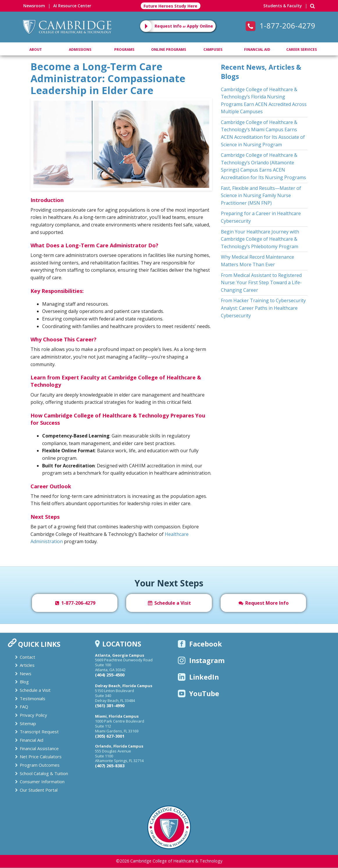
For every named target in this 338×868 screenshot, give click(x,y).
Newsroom (34, 6)
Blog (24, 682)
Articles (27, 665)
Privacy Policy (33, 715)
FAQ (24, 707)
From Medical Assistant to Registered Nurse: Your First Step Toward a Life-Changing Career (261, 283)
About (36, 49)
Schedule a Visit (169, 603)
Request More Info (263, 603)
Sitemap (28, 723)
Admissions (80, 49)
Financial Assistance (39, 748)
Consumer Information (42, 781)
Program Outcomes (40, 765)
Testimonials (33, 698)
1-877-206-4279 (280, 26)
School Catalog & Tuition (44, 773)
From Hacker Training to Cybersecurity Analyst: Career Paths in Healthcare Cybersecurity (263, 308)
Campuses (213, 49)
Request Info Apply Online (184, 26)
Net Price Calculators (41, 757)
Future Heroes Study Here (170, 6)
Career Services (302, 49)
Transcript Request (39, 732)
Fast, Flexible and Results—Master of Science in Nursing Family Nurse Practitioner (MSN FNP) (261, 196)
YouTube (198, 694)
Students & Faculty (283, 6)
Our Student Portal (39, 790)
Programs (124, 49)
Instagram (201, 660)
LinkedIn (198, 677)
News (26, 673)
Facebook (200, 644)
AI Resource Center (72, 6)
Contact (27, 657)
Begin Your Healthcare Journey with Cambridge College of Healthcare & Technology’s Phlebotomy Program (260, 239)
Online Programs (169, 49)
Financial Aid (257, 49)
